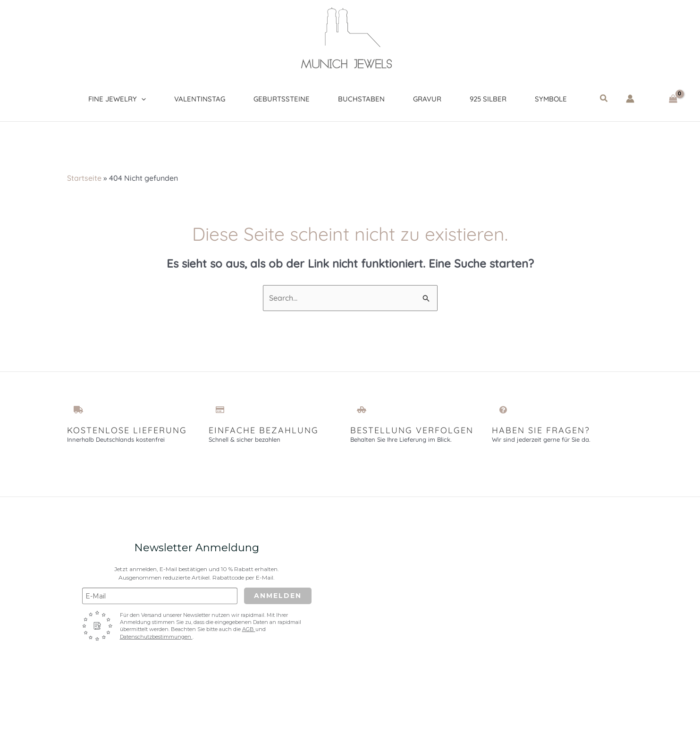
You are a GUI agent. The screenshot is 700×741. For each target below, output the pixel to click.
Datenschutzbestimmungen (156, 637)
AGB (249, 629)
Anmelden (278, 596)
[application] (141, 99)
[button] (604, 99)
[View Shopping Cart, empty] (673, 99)
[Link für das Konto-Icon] (630, 99)
